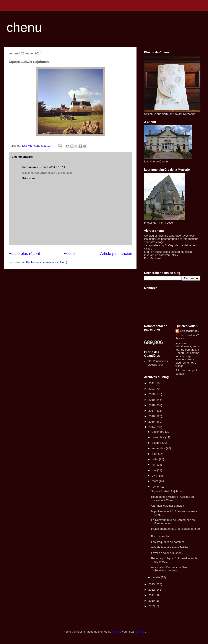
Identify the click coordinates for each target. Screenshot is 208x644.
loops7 (116, 632)
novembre (158, 437)
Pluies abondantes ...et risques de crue (175, 529)
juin (154, 465)
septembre (159, 448)
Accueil (70, 254)
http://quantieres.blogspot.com (158, 363)
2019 (152, 400)
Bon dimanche (160, 536)
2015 (152, 422)
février (156, 487)
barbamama (30, 167)
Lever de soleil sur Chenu (167, 553)
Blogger (140, 632)
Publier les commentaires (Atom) (47, 262)
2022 (152, 383)
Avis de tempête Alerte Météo (169, 547)
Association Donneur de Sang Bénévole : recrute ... (170, 569)
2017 (152, 411)
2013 (152, 584)
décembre (158, 432)
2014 (152, 427)
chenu (24, 27)
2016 (152, 416)
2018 (152, 405)
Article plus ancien (116, 254)
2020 (152, 394)
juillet (155, 459)
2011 (152, 595)
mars (155, 481)
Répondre (28, 178)
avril (155, 476)
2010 (152, 601)
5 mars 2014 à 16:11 (52, 167)
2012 (152, 590)
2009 (152, 606)
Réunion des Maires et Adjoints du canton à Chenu (172, 499)
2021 (152, 389)
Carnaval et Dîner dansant (167, 506)
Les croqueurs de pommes (168, 542)
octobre (157, 443)
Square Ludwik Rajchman (167, 491)
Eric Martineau (190, 331)
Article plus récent (24, 254)
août (155, 454)
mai (155, 470)
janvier (156, 577)
